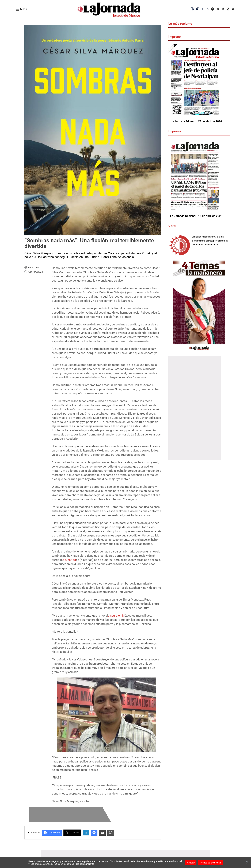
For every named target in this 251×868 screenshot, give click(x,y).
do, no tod (69, 560)
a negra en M (116, 616)
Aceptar (191, 863)
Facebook (52, 833)
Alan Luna (34, 267)
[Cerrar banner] (247, 863)
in (86, 833)
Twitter (72, 833)
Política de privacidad (210, 863)
